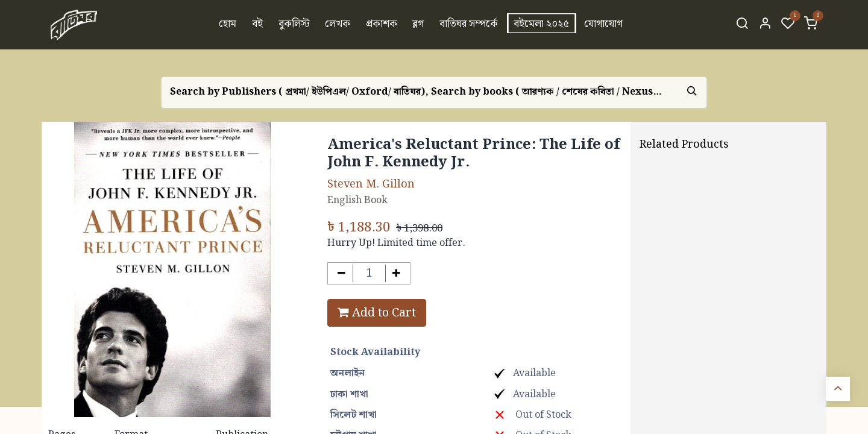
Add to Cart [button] (377, 313)
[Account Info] (765, 25)
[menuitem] (228, 25)
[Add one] (397, 273)
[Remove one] (341, 273)
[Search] (742, 25)
